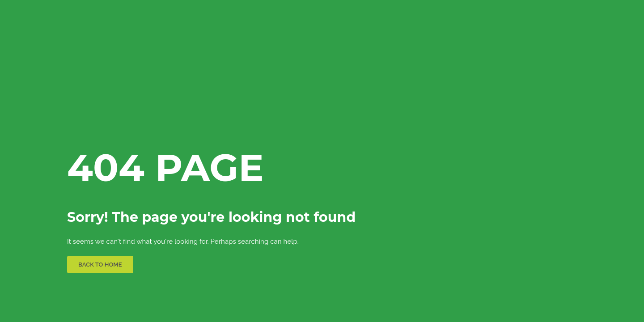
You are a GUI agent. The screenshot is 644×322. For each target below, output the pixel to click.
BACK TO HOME (100, 265)
